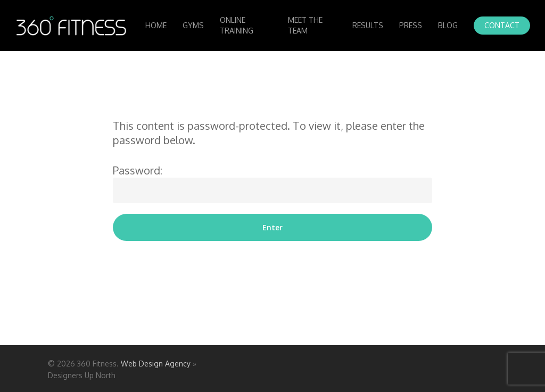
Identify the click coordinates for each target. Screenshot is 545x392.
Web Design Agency (156, 364)
